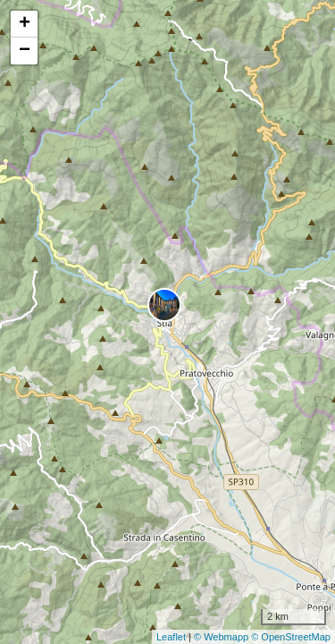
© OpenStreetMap (291, 637)
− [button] (25, 51)
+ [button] (25, 24)
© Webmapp (222, 637)
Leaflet (171, 637)
